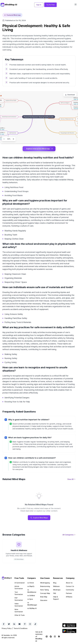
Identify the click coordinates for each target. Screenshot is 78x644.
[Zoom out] (4, 139)
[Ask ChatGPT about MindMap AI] (47, 637)
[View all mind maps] (71, 479)
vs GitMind (31, 596)
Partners (69, 593)
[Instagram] (30, 624)
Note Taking (44, 590)
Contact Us (70, 586)
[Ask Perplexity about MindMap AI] (55, 637)
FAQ (55, 593)
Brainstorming (45, 586)
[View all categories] (69, 535)
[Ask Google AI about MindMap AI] (51, 637)
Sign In (39, 5)
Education (44, 600)
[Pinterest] (25, 624)
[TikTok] (35, 624)
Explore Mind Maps (39, 518)
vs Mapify (31, 586)
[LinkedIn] (14, 624)
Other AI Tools (20, 615)
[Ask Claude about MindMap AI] (59, 637)
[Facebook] (4, 624)
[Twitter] (9, 624)
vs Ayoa (30, 599)
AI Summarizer (20, 583)
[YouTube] (19, 624)
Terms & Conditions (21, 628)
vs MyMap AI (32, 608)
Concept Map (45, 593)
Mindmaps (57, 590)
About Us (69, 583)
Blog (55, 583)
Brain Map (44, 597)
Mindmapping (45, 583)
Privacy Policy (7, 628)
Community (70, 590)
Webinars (56, 586)
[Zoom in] (13, 139)
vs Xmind (31, 583)
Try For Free (50, 5)
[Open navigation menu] (76, 4)
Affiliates (69, 597)
